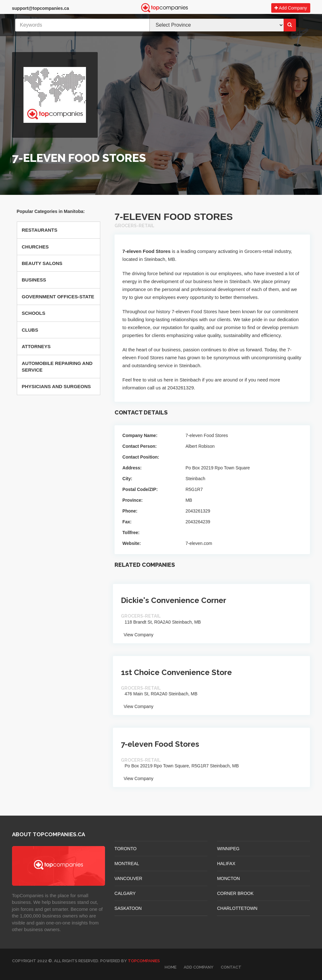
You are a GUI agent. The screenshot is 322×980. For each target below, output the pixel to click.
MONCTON (228, 878)
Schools (34, 313)
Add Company (291, 8)
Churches (35, 247)
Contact (231, 967)
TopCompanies (144, 961)
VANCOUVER (128, 878)
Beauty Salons (42, 263)
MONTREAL (127, 864)
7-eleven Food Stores (160, 744)
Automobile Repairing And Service (57, 367)
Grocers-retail (135, 226)
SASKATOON (128, 908)
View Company (137, 635)
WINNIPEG (228, 849)
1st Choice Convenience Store (176, 672)
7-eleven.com (199, 543)
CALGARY (125, 893)
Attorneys (36, 346)
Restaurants (40, 230)
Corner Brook (235, 893)
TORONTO (126, 849)
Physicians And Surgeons (56, 386)
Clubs (30, 330)
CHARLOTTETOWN (237, 908)
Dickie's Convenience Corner (174, 600)
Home (171, 967)
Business (34, 280)
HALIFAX (226, 864)
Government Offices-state (58, 297)
